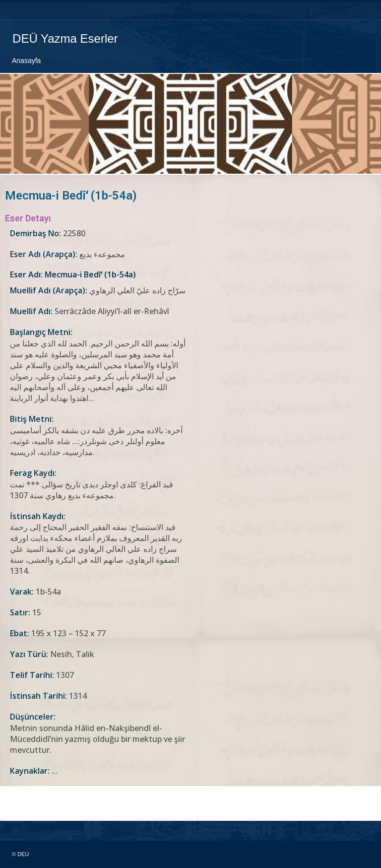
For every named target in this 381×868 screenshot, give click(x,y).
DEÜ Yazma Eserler (65, 38)
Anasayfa (26, 60)
